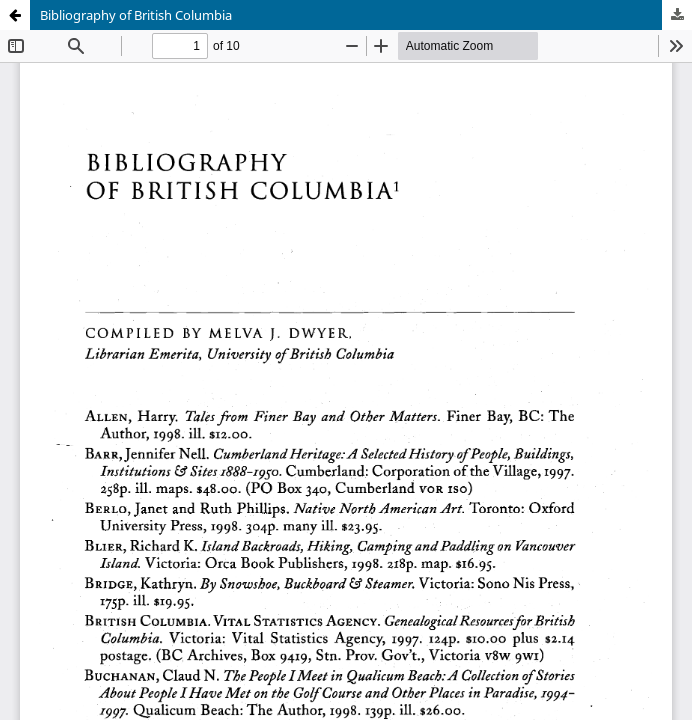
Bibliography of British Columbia (136, 15)
